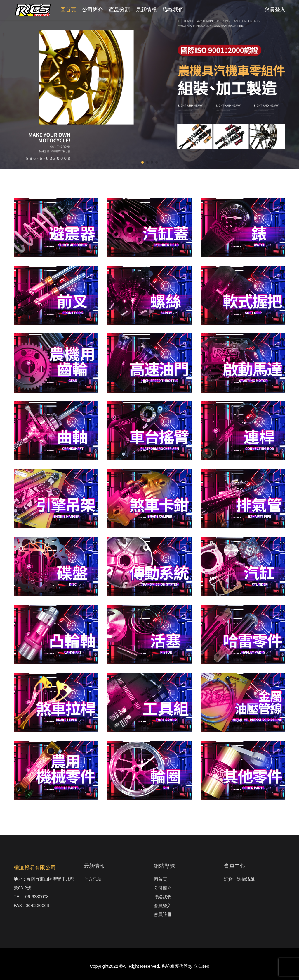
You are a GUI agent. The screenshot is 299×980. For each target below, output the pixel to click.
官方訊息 (93, 879)
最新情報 (146, 10)
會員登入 (275, 10)
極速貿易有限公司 (35, 868)
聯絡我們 (173, 10)
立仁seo (201, 966)
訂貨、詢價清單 (239, 879)
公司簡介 (93, 10)
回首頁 (68, 10)
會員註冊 (163, 914)
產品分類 (119, 10)
